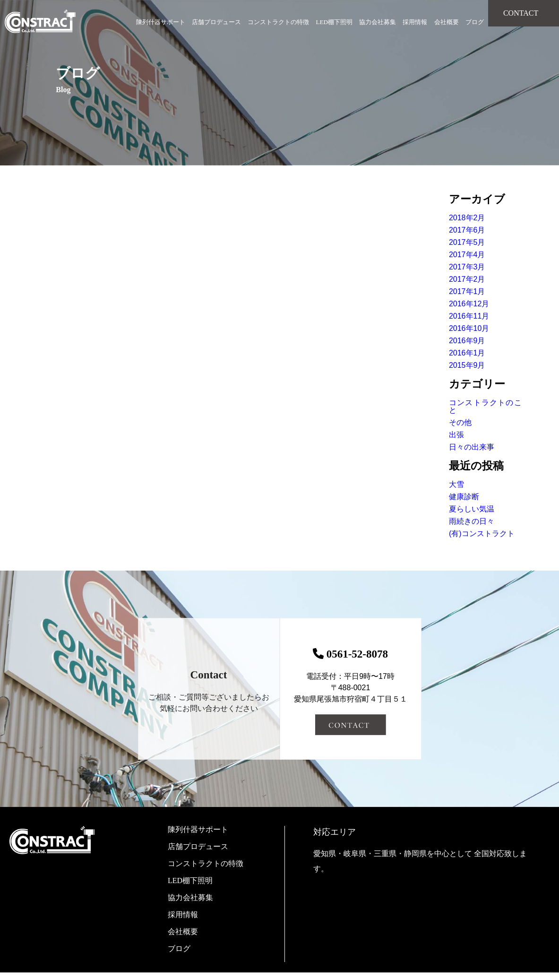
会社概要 (447, 22)
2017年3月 (467, 267)
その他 (460, 422)
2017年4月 (467, 255)
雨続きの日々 (472, 521)
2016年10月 (469, 328)
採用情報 (415, 22)
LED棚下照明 (334, 22)
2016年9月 (467, 341)
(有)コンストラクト (482, 533)
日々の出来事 (472, 447)
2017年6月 (467, 230)
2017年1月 (467, 291)
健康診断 (464, 497)
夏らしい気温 (472, 509)
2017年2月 (467, 279)
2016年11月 (469, 316)
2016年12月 (469, 304)
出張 (456, 435)
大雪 (456, 484)
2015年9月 (467, 365)
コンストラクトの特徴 (278, 22)
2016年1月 (467, 353)
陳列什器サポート (161, 22)
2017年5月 (467, 242)
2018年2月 (467, 218)
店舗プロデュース (216, 22)
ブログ (475, 22)
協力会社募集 (378, 22)
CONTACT (521, 13)
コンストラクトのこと (485, 406)
